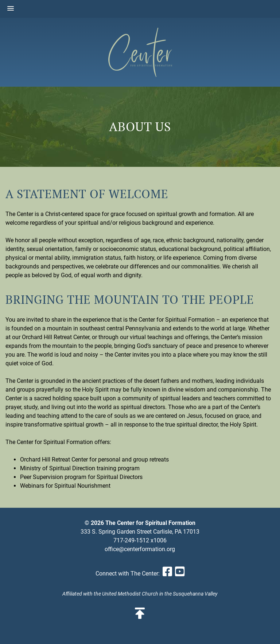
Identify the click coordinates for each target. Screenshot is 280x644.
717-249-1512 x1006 (140, 540)
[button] (11, 9)
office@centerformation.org (140, 549)
